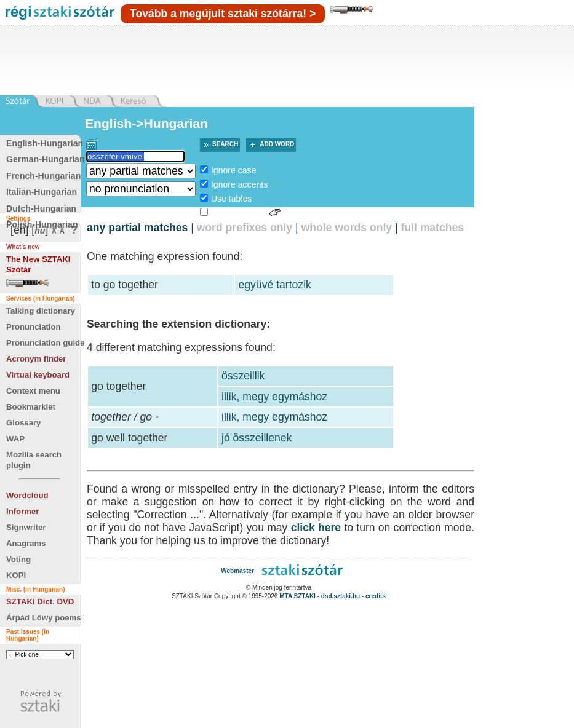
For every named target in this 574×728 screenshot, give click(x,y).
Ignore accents (239, 184)
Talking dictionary (41, 311)
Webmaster (237, 571)
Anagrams (26, 543)
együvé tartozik (275, 285)
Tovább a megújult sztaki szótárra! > (223, 14)
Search (225, 144)
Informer (23, 511)
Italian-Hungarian (42, 192)
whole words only (346, 228)
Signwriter (26, 527)
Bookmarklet (31, 407)
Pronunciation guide (45, 343)
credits (376, 596)
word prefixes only (245, 228)
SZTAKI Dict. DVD (40, 602)
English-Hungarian (45, 143)
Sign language (239, 213)
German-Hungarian (46, 159)
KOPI (16, 575)
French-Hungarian (43, 176)
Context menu (33, 391)
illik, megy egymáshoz (274, 397)
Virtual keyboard (38, 375)
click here (316, 528)
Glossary (23, 423)
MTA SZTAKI (297, 596)
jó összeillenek (257, 438)
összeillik (243, 376)
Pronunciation (34, 327)
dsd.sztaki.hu (341, 596)
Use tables (232, 199)
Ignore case (234, 170)
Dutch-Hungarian (41, 208)
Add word (277, 144)
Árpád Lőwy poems (44, 618)
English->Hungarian (146, 123)
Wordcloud (27, 495)
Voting (18, 559)
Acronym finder (36, 359)
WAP (15, 439)
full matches (432, 228)
